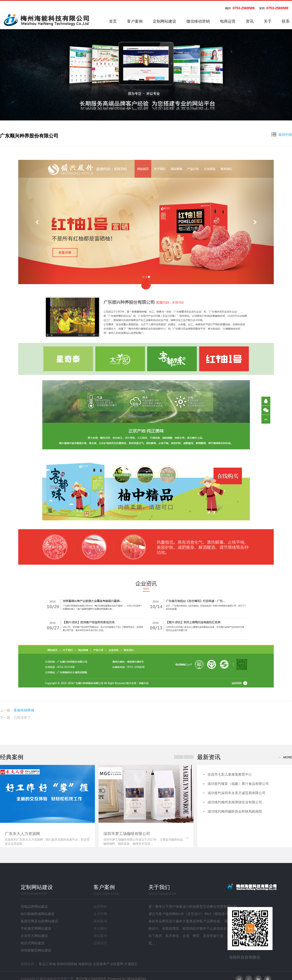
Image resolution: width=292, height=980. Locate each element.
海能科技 (85, 964)
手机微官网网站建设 (36, 928)
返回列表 (282, 135)
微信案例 (100, 936)
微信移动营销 (198, 21)
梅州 (228, 8)
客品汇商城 (47, 964)
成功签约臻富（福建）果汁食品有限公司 (238, 784)
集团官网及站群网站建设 (39, 921)
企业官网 (100, 914)
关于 (268, 21)
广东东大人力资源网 (22, 834)
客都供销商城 (24, 710)
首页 (113, 21)
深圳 (262, 8)
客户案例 (135, 21)
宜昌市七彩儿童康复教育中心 (230, 774)
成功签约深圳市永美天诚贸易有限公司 (237, 793)
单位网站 (100, 928)
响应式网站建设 (33, 943)
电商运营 (228, 21)
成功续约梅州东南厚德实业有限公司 (235, 802)
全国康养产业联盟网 (108, 964)
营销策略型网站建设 (36, 950)
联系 (286, 21)
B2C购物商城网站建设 (38, 914)
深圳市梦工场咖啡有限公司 (127, 834)
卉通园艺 (131, 964)
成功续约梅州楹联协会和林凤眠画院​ (235, 811)
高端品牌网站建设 (34, 907)
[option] (47, 806)
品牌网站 (100, 907)
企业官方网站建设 (34, 936)
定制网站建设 (164, 21)
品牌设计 (100, 943)
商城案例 (100, 921)
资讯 (250, 21)
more (288, 757)
